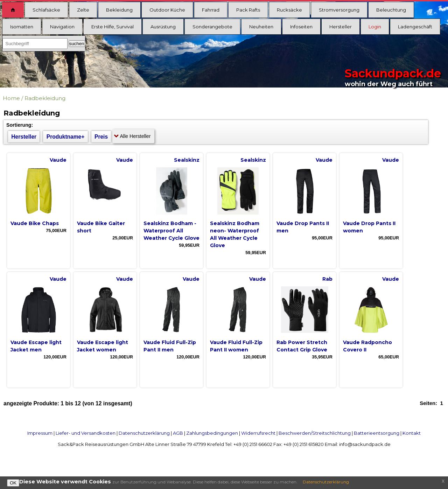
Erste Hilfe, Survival (113, 27)
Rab (327, 279)
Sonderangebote (212, 27)
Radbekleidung (45, 98)
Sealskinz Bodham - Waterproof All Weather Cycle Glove (171, 231)
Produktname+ (66, 137)
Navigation (62, 27)
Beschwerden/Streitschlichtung (315, 433)
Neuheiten (261, 27)
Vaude (58, 160)
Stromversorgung (339, 10)
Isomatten (22, 27)
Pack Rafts (248, 10)
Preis (101, 137)
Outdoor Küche (167, 10)
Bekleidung (119, 10)
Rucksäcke (289, 10)
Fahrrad (211, 10)
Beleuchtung (391, 10)
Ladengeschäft (415, 27)
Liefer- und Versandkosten (86, 433)
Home (11, 98)
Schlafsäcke (46, 10)
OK (13, 483)
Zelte (83, 10)
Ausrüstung (163, 27)
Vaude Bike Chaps (35, 223)
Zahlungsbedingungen (212, 433)
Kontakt (412, 433)
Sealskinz (187, 160)
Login (375, 27)
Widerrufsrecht (258, 433)
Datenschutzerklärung (144, 433)
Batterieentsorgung (377, 433)
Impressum (40, 433)
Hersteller (341, 27)
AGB (178, 433)
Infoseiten (301, 27)
